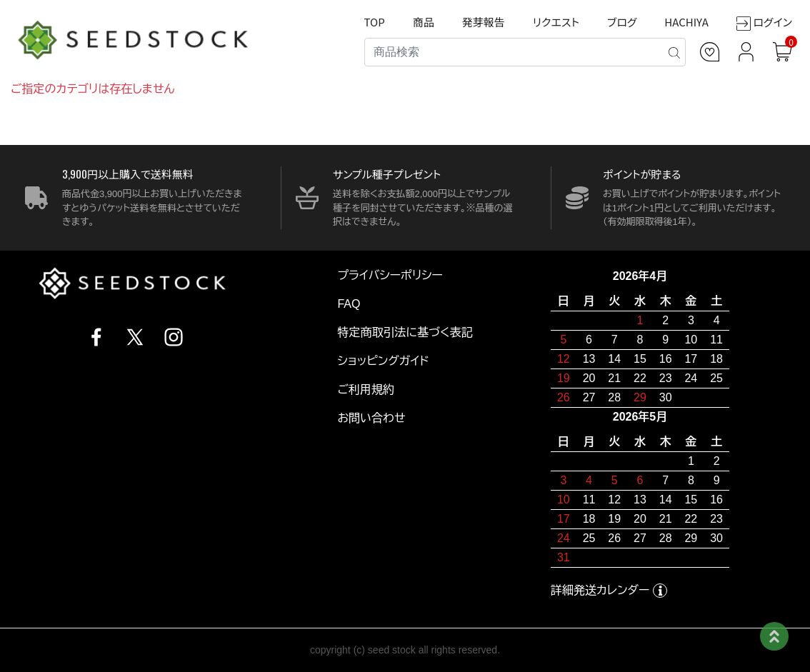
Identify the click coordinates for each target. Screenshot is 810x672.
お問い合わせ (371, 418)
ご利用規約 (366, 390)
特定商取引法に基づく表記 (405, 332)
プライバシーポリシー (390, 275)
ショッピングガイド (383, 361)
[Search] (525, 52)
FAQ (349, 304)
